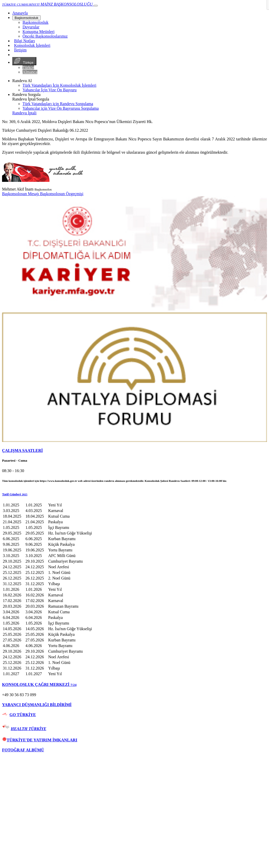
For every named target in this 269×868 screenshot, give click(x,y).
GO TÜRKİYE (23, 715)
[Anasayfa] (20, 13)
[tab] (134, 451)
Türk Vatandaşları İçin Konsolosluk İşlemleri (60, 85)
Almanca (30, 72)
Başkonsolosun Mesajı (21, 194)
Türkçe (24, 61)
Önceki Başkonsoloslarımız (45, 36)
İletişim (20, 50)
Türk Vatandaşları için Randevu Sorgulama (58, 104)
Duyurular (31, 27)
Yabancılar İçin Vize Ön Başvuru (50, 90)
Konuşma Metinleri (39, 32)
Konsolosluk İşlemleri (32, 45)
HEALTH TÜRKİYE (29, 729)
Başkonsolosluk (26, 18)
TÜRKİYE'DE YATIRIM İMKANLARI (40, 740)
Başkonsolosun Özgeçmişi (62, 194)
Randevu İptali (24, 113)
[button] (134, 494)
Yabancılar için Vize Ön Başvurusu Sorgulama (61, 108)
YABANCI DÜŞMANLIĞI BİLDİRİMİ (37, 705)
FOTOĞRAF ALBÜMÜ (23, 750)
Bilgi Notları (24, 41)
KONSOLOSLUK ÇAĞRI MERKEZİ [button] (39, 685)
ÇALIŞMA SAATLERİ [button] (22, 450)
